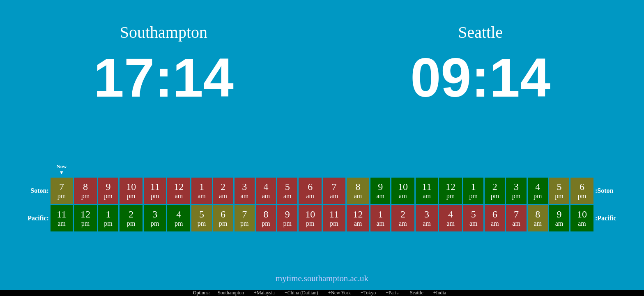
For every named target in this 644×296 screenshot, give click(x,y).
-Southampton (230, 293)
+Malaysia (264, 293)
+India (440, 293)
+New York (339, 293)
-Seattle (416, 293)
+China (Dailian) (301, 293)
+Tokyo (368, 293)
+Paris (392, 293)
